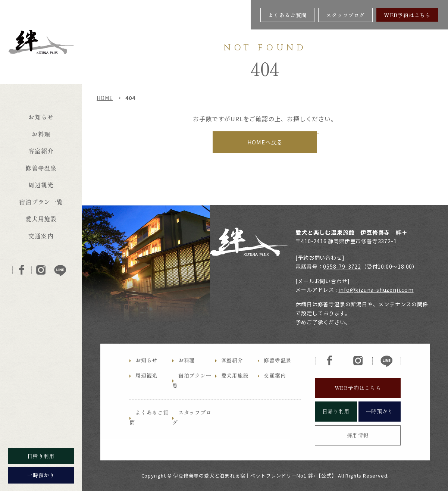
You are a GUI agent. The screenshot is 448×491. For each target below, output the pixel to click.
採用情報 (358, 448)
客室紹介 (41, 151)
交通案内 (41, 236)
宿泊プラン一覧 (41, 202)
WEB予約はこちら (407, 15)
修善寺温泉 (41, 168)
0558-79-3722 (342, 266)
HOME (105, 98)
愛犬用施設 (41, 219)
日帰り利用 (336, 425)
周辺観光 (41, 185)
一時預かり (380, 425)
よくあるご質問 (288, 15)
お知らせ (41, 117)
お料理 (41, 134)
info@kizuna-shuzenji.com (376, 290)
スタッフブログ (345, 15)
